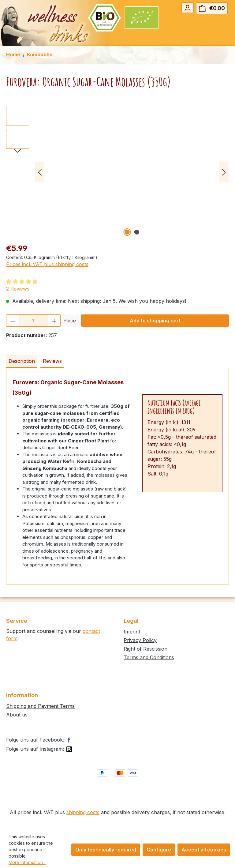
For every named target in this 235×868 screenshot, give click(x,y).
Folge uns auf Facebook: (39, 740)
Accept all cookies (204, 850)
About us (17, 715)
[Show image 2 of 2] (137, 232)
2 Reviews (18, 289)
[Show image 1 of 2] (127, 232)
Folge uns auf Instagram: (39, 749)
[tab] (22, 361)
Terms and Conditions (149, 657)
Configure (159, 850)
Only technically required (106, 850)
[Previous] (40, 172)
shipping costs (83, 812)
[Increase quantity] (54, 321)
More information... (27, 862)
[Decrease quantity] (13, 321)
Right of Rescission (145, 649)
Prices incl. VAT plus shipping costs (47, 264)
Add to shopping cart (155, 321)
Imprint (132, 632)
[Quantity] (34, 321)
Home (13, 54)
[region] (117, 172)
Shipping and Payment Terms (40, 706)
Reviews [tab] (52, 361)
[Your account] (188, 8)
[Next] (224, 172)
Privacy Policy (140, 640)
